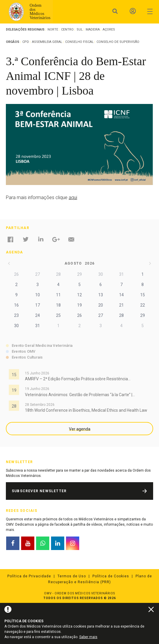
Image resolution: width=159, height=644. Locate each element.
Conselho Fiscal (79, 42)
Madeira (93, 30)
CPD (26, 42)
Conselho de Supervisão (118, 42)
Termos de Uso (72, 576)
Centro (67, 30)
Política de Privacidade (29, 576)
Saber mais (88, 637)
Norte (53, 30)
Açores (109, 30)
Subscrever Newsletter (39, 491)
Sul (80, 30)
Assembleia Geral (47, 42)
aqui (73, 197)
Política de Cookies (111, 576)
